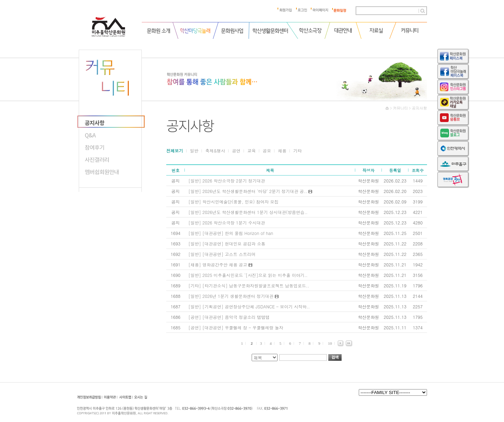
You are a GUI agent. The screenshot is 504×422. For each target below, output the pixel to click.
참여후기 (94, 148)
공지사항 (94, 123)
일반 (194, 151)
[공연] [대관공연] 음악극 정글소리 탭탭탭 (229, 317)
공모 (267, 151)
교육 (252, 151)
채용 (282, 151)
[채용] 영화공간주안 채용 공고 (220, 264)
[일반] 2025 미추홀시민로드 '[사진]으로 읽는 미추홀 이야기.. (248, 275)
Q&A (90, 135)
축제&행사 (215, 151)
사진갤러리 (97, 160)
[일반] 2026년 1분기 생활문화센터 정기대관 (233, 296)
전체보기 (175, 151)
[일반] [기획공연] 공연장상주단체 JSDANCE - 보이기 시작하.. (249, 306)
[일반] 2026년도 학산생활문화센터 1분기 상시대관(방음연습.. (248, 212)
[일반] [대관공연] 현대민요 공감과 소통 (227, 244)
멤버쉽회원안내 (102, 172)
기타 (297, 151)
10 (330, 343)
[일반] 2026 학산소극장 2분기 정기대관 (227, 181)
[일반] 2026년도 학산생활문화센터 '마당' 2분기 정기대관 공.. (250, 191)
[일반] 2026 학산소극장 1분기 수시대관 (227, 223)
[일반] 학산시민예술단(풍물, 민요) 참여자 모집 (233, 202)
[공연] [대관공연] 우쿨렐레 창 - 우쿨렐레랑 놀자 (236, 327)
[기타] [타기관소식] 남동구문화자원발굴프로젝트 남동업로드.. (249, 285)
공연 (236, 151)
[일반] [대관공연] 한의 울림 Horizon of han (231, 233)
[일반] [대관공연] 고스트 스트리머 (222, 254)
